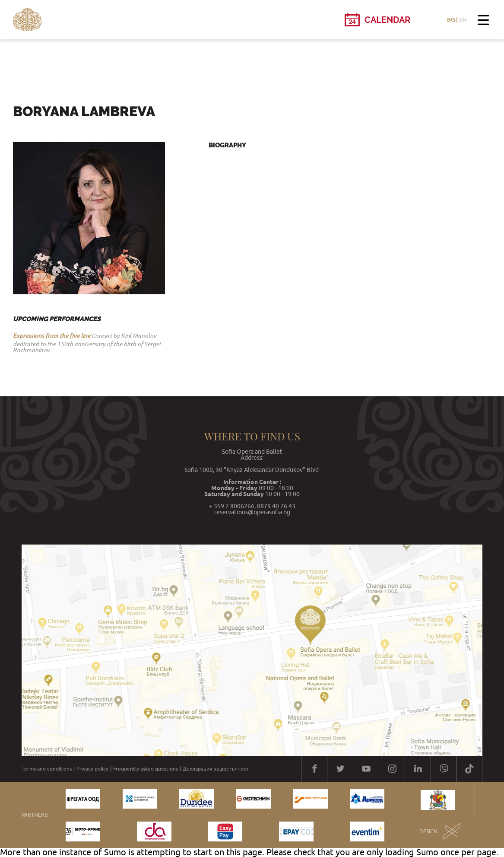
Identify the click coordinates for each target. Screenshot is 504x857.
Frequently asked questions (146, 769)
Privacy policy (92, 769)
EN (463, 20)
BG (451, 20)
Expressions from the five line (52, 336)
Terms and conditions (47, 769)
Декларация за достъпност (216, 769)
